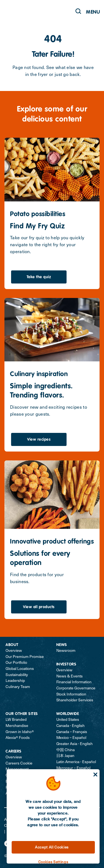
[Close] (95, 775)
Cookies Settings (53, 862)
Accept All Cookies (52, 847)
